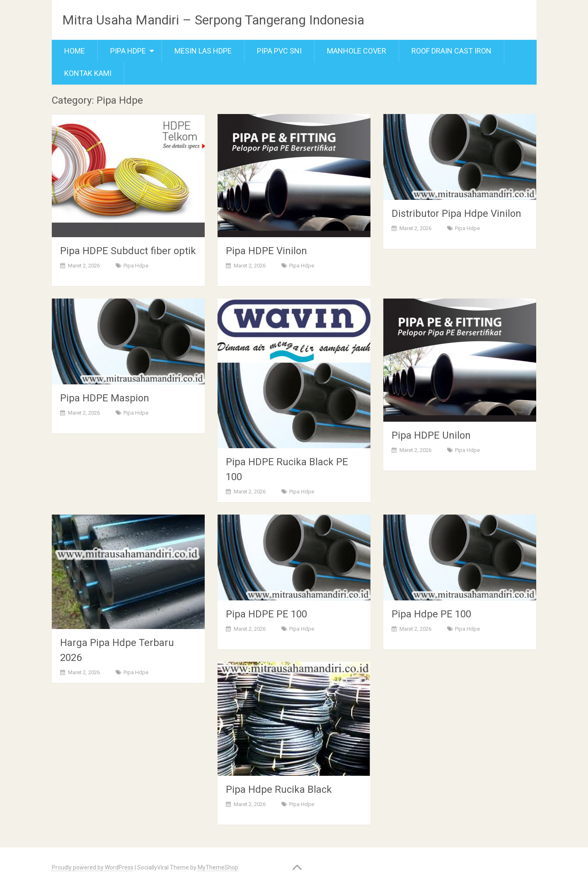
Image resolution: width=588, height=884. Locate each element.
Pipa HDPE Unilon (431, 435)
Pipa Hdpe (128, 51)
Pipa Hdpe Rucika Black (279, 789)
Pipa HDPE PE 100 (266, 614)
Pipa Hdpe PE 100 (431, 614)
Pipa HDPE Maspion (105, 398)
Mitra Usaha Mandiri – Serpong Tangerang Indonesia (213, 20)
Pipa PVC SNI (279, 51)
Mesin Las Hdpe (203, 51)
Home (75, 51)
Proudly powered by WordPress (93, 867)
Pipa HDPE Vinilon (266, 251)
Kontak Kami (88, 73)
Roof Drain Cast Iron (451, 51)
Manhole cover (357, 51)
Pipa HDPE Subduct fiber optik (128, 251)
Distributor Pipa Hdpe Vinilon (456, 214)
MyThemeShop (218, 867)
